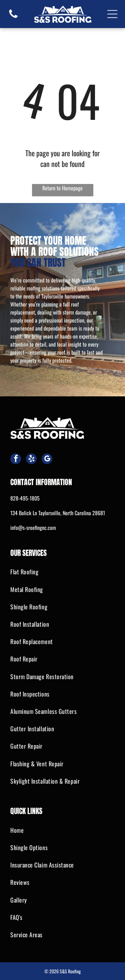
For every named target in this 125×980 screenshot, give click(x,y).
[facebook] (16, 460)
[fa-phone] (13, 17)
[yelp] (31, 460)
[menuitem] (62, 572)
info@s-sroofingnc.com (33, 528)
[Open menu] (112, 14)
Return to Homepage (62, 188)
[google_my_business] (47, 460)
